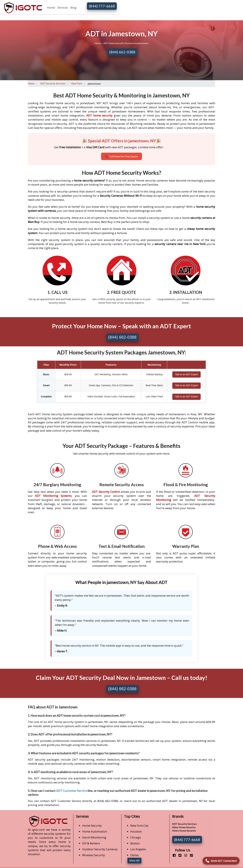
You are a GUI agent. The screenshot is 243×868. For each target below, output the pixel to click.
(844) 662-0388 (122, 52)
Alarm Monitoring (94, 837)
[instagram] (184, 855)
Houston (136, 831)
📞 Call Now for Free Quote (122, 156)
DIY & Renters (91, 843)
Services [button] (63, 8)
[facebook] (173, 855)
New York (77, 83)
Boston (135, 843)
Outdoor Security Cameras (100, 849)
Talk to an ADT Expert (186, 374)
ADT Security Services (53, 83)
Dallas (134, 855)
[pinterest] (190, 855)
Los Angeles (138, 849)
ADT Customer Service (72, 791)
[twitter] (179, 855)
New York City (139, 826)
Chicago (136, 837)
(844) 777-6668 (102, 6)
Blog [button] (73, 8)
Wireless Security (94, 855)
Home (51, 8)
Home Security (92, 826)
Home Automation (95, 831)
